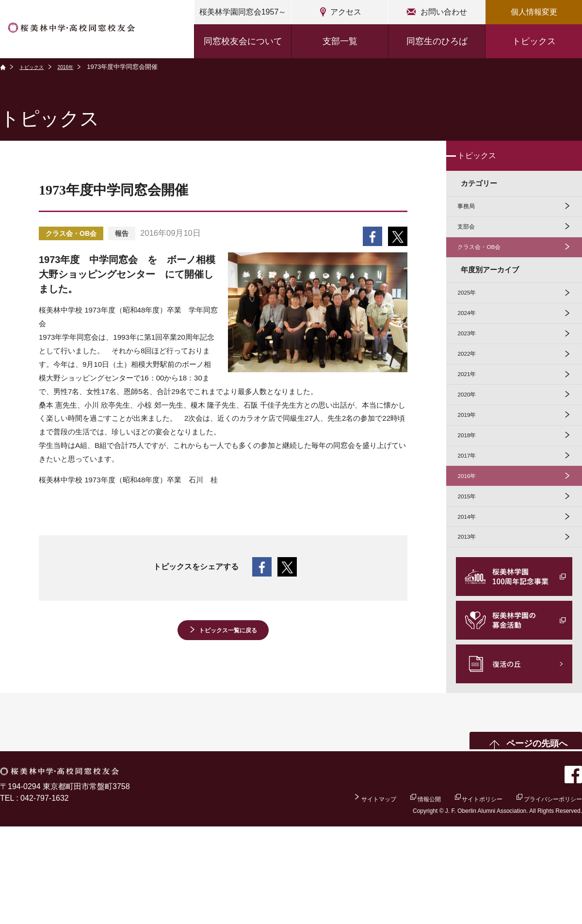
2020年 (472, 451)
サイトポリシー (454, 895)
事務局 (472, 217)
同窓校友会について (243, 41)
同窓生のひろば (437, 41)
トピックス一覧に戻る (228, 633)
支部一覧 (340, 41)
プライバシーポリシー (543, 895)
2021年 (472, 424)
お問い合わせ (444, 12)
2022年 (472, 399)
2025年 (472, 321)
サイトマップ (325, 895)
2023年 (472, 372)
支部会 (472, 243)
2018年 (472, 503)
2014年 (472, 606)
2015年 (472, 580)
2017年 (472, 528)
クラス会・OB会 (488, 269)
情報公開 (388, 895)
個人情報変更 (534, 12)
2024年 (472, 347)
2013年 (472, 632)
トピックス (534, 41)
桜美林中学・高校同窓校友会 (90, 30)
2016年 (77, 67)
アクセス (346, 12)
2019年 (472, 476)
